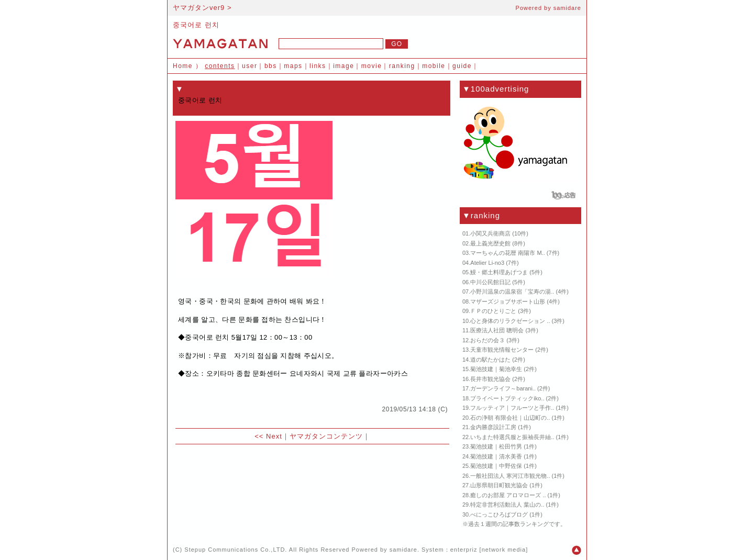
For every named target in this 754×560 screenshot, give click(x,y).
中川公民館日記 (490, 282)
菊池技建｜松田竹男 (496, 446)
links (318, 66)
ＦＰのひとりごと (493, 311)
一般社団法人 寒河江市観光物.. (510, 476)
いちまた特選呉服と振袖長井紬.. (512, 437)
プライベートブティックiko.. (507, 398)
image (343, 66)
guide (462, 66)
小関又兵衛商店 (490, 233)
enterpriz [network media (488, 550)
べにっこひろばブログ (499, 514)
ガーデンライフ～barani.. (503, 388)
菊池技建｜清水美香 (496, 456)
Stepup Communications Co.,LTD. (236, 550)
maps (293, 66)
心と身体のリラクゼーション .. (510, 321)
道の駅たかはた (490, 360)
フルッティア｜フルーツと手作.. (512, 408)
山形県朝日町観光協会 (499, 485)
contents (220, 66)
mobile (434, 66)
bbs (271, 66)
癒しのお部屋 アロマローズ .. (508, 495)
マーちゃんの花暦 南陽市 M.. (507, 253)
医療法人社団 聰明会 (497, 330)
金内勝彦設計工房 (493, 427)
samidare (567, 8)
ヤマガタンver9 (199, 8)
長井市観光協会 (490, 379)
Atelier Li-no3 (487, 263)
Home (183, 66)
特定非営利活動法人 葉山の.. (507, 505)
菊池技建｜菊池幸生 (496, 369)
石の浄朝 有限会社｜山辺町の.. (510, 418)
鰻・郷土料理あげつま (499, 272)
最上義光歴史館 (490, 243)
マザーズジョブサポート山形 (508, 301)
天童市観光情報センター (502, 350)
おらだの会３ (487, 340)
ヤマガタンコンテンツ (326, 436)
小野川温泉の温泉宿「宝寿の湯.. (512, 292)
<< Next (268, 436)
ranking (402, 66)
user (250, 66)
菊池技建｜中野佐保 (496, 466)
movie (372, 66)
